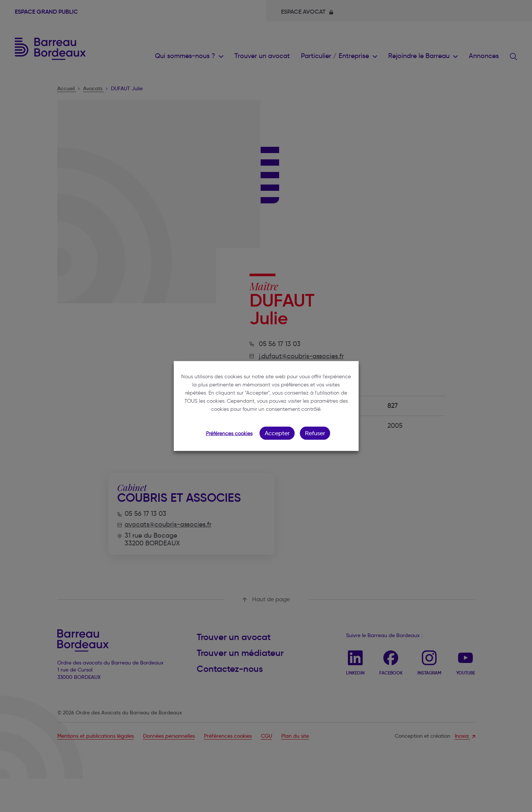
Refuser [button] (315, 433)
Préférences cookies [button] (229, 434)
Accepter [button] (277, 433)
